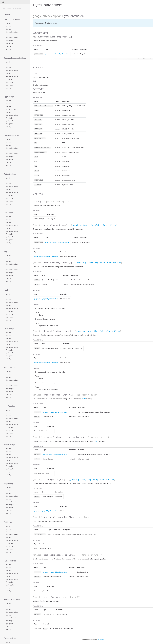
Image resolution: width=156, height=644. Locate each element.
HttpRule (7, 290)
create (8, 26)
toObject (9, 47)
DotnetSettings (10, 174)
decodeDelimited (12, 32)
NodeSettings (9, 445)
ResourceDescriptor (12, 600)
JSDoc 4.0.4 (101, 640)
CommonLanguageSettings (15, 58)
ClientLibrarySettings (12, 19)
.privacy (47, 16)
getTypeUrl (10, 44)
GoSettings (8, 213)
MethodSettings (10, 368)
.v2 (59, 16)
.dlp (54, 16)
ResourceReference (12, 638)
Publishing (8, 522)
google (37, 16)
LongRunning (9, 406)
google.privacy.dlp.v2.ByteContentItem (94, 225)
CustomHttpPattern (12, 135)
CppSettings (9, 97)
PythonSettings (10, 561)
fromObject (10, 41)
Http (6, 251)
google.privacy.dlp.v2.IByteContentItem (57, 54)
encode (8, 35)
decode (8, 29)
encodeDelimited (12, 38)
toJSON (8, 23)
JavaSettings (9, 329)
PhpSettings (9, 484)
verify (8, 49)
